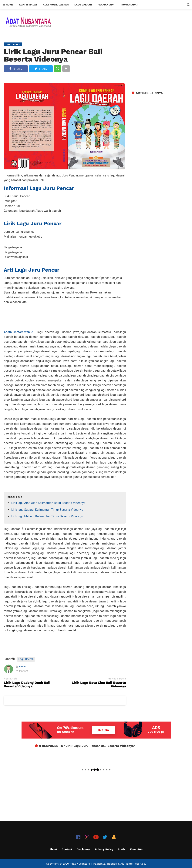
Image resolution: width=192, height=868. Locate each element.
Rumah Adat (130, 5)
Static (122, 849)
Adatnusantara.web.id (18, 332)
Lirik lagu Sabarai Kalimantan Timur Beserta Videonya (47, 510)
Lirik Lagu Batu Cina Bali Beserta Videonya (99, 685)
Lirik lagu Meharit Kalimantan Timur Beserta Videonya (47, 516)
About (53, 849)
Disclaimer (84, 849)
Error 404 (136, 849)
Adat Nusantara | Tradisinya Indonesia (94, 864)
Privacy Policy (104, 849)
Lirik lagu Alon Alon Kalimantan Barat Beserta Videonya (48, 503)
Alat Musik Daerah (56, 5)
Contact (67, 849)
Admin (22, 667)
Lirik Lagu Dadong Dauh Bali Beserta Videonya (27, 685)
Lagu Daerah (83, 5)
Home (8, 5)
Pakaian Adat (107, 5)
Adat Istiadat (28, 5)
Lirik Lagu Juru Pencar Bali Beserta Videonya (53, 55)
